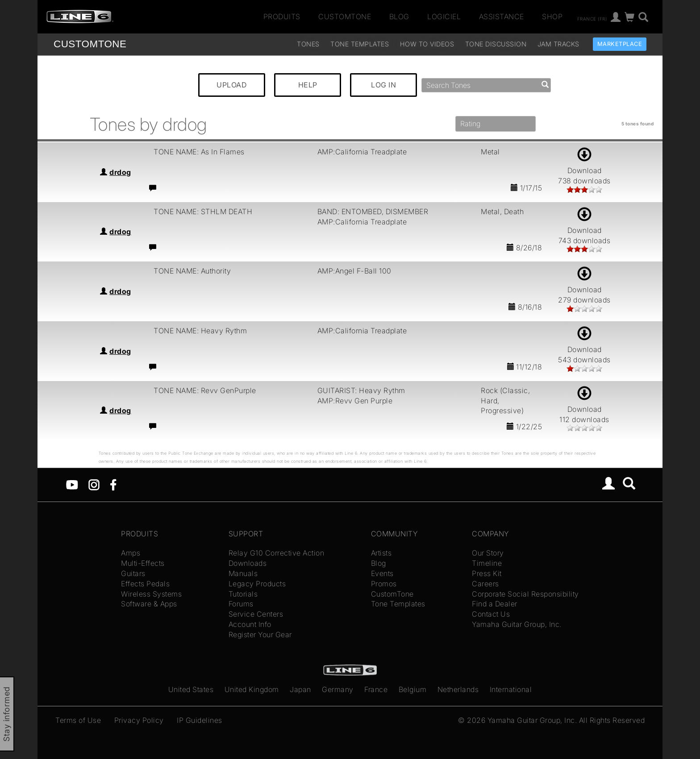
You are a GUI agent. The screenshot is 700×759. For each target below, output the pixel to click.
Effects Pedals (145, 584)
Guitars (133, 573)
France (376, 689)
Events (382, 573)
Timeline (487, 563)
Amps (131, 553)
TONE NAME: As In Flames (199, 152)
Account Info (250, 624)
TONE (90, 44)
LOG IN (383, 85)
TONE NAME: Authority (192, 271)
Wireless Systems (151, 594)
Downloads (248, 563)
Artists (381, 553)
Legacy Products (257, 584)
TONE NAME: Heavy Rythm (200, 331)
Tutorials (243, 594)
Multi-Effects (143, 563)
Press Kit (487, 573)
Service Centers (256, 614)
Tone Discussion (496, 44)
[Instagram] (94, 484)
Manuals (243, 573)
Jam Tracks (558, 44)
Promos (384, 584)
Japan (300, 689)
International (511, 689)
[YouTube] (72, 484)
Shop (552, 17)
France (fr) (592, 18)
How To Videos (427, 44)
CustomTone (345, 17)
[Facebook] (113, 484)
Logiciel (444, 17)
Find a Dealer (495, 604)
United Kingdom (252, 689)
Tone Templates (360, 44)
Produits (282, 17)
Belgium (413, 689)
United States (191, 689)
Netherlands (458, 689)
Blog (399, 17)
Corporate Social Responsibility (525, 594)
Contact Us (491, 614)
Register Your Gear (260, 635)
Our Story (488, 553)
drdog (120, 172)
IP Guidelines (200, 720)
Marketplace (620, 44)
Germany (338, 689)
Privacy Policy (139, 720)
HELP (308, 85)
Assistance (502, 17)
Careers (485, 584)
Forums (241, 604)
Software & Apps (149, 604)
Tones (308, 44)
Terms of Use (78, 720)
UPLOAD (232, 85)
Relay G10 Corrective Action (277, 553)
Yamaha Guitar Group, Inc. (517, 624)
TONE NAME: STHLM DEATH (203, 212)
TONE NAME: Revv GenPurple (205, 390)
